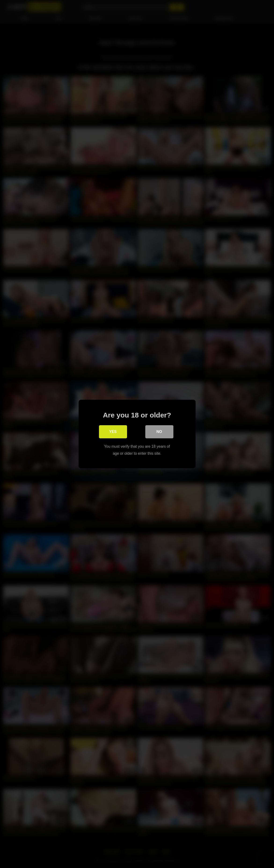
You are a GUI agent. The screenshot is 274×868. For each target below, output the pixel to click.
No (159, 432)
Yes (113, 432)
